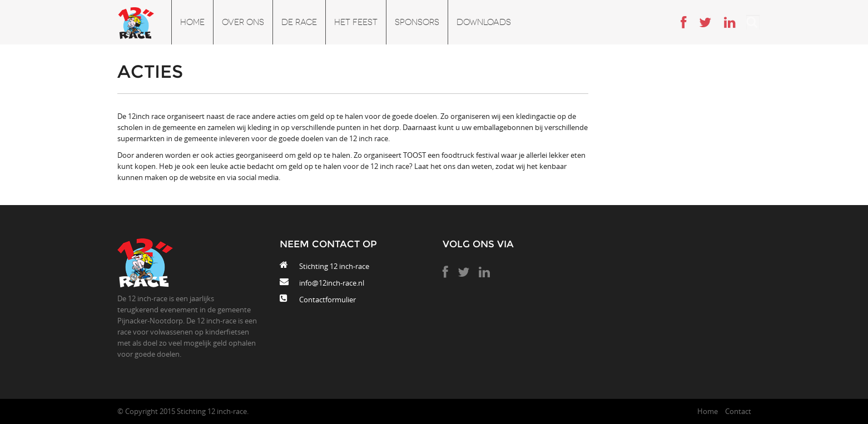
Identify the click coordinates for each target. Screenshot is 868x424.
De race (299, 22)
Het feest (356, 22)
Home (192, 22)
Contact (738, 411)
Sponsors (417, 22)
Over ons (243, 22)
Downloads (484, 22)
